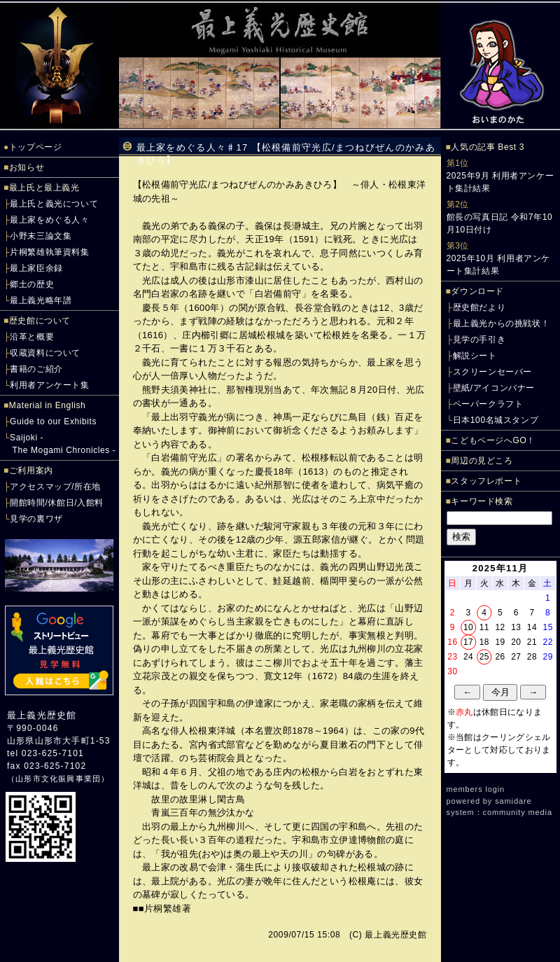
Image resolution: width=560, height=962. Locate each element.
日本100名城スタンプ (496, 420)
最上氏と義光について (54, 204)
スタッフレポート (486, 481)
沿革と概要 (32, 337)
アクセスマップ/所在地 (55, 487)
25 (484, 657)
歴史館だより (479, 307)
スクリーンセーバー (492, 372)
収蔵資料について (45, 353)
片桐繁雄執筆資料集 (49, 252)
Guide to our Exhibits (53, 421)
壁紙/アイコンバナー (494, 388)
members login (476, 789)
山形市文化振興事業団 (58, 779)
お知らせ (27, 167)
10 (468, 627)
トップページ (36, 147)
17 (468, 642)
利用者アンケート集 (49, 385)
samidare (513, 801)
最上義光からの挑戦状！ (502, 323)
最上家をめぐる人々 (49, 220)
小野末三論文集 (41, 236)
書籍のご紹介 (36, 369)
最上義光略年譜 (41, 300)
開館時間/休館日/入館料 (57, 503)
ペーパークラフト (488, 404)
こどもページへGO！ (493, 440)
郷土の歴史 (32, 284)
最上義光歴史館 (42, 715)
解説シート (475, 356)
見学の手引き (479, 340)
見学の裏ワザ (36, 519)
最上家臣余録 (36, 268)
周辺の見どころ (482, 461)
